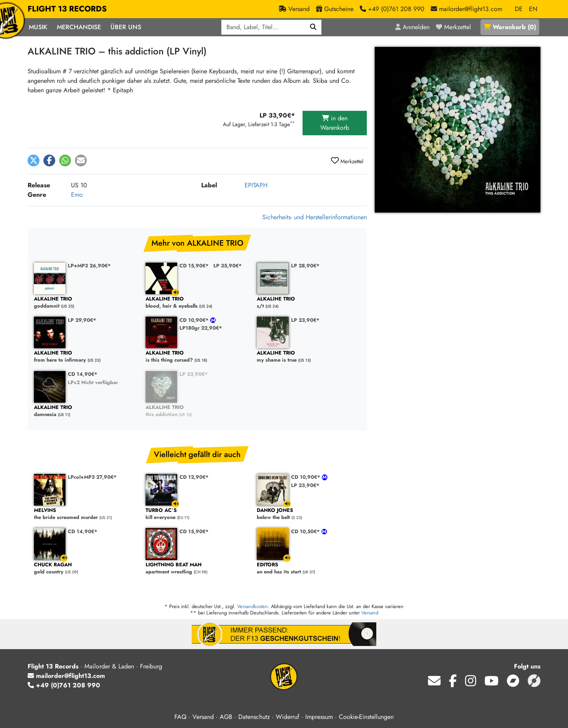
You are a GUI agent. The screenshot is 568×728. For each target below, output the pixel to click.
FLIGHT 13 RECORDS (67, 9)
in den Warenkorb (335, 123)
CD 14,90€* (83, 374)
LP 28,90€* (305, 266)
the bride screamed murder (86, 514)
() (510, 27)
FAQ (180, 717)
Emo (77, 195)
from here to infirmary (86, 357)
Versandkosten (252, 606)
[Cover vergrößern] (458, 130)
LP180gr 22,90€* (201, 328)
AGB (226, 717)
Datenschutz (254, 717)
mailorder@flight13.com (66, 676)
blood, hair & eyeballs (197, 303)
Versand (370, 613)
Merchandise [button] (79, 27)
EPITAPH (256, 185)
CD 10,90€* (195, 320)
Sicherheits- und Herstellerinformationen (315, 217)
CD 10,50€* (306, 531)
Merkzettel (347, 161)
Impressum (319, 717)
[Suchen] (313, 27)
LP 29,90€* (82, 320)
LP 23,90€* (305, 320)
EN (533, 9)
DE (519, 9)
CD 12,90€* (194, 477)
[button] (34, 161)
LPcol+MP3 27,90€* (92, 477)
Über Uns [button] (126, 27)
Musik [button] (38, 27)
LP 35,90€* (228, 266)
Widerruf (288, 717)
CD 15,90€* (194, 266)
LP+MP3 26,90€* (89, 266)
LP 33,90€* (194, 374)
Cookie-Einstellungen (366, 717)
